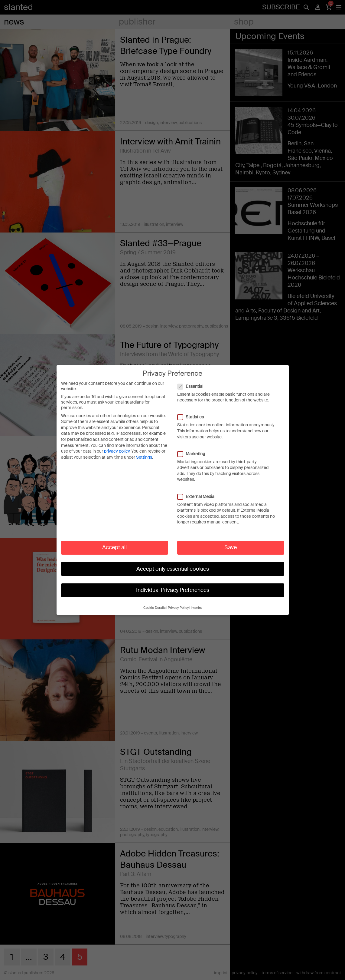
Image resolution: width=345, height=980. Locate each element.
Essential (193, 380)
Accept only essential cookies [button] (173, 563)
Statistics (194, 411)
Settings (144, 451)
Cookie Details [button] (155, 602)
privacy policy (117, 445)
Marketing (194, 448)
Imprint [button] (196, 602)
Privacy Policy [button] (178, 602)
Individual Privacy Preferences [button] (173, 584)
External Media (199, 490)
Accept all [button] (114, 541)
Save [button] (231, 541)
